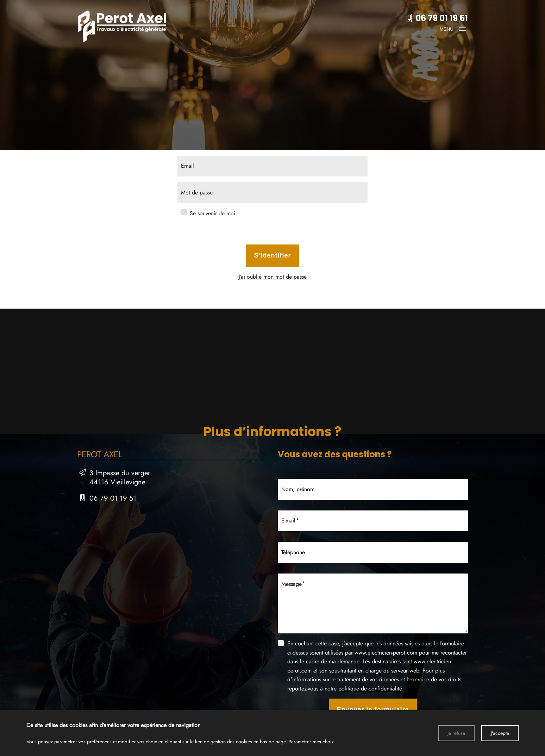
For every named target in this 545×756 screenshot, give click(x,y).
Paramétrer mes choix (311, 742)
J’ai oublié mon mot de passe (273, 277)
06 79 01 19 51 (113, 498)
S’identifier (272, 255)
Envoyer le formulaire (373, 709)
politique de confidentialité (370, 689)
